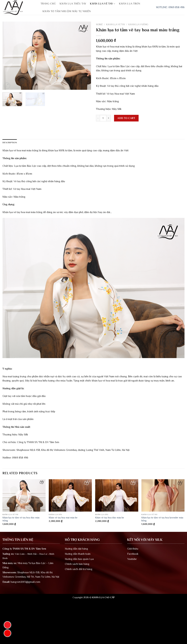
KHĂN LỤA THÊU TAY (73, 4)
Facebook (133, 554)
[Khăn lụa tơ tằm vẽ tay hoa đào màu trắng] (24, 495)
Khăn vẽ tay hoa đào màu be (110, 518)
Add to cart (126, 118)
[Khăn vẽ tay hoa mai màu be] (70, 495)
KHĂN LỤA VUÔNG (138, 24)
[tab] (10, 143)
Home (99, 24)
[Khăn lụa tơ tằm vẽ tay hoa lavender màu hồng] (163, 495)
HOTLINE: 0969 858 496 (170, 7)
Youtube (132, 559)
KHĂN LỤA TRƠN (129, 4)
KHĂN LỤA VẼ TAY (102, 4)
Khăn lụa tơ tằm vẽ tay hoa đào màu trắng (21, 519)
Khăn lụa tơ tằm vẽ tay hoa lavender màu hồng (162, 519)
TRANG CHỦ (48, 4)
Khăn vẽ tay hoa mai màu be (63, 518)
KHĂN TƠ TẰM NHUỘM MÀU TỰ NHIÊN (67, 11)
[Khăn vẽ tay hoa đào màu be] (117, 495)
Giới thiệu (133, 549)
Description (10, 142)
